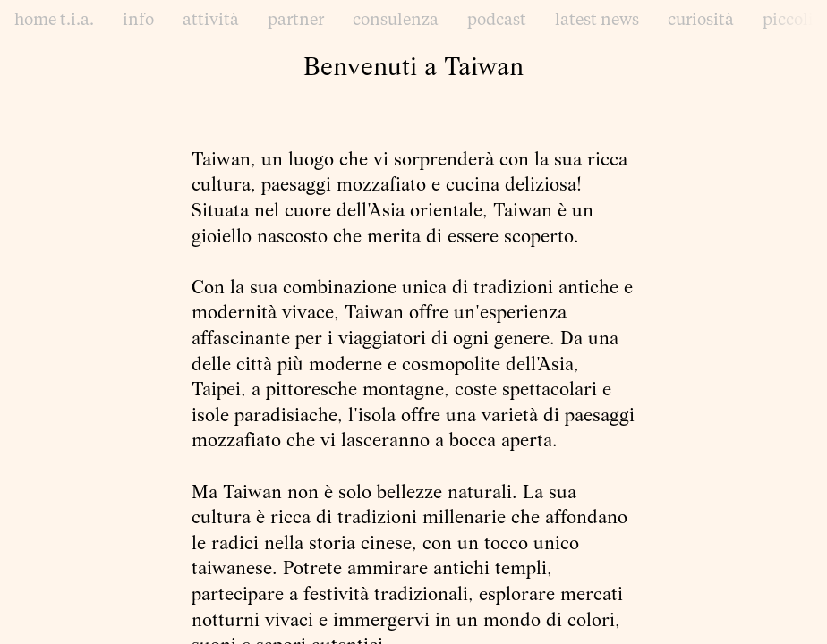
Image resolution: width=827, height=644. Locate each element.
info (138, 21)
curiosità (701, 21)
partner (296, 21)
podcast (497, 21)
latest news (597, 21)
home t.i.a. (54, 21)
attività (211, 21)
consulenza (396, 21)
